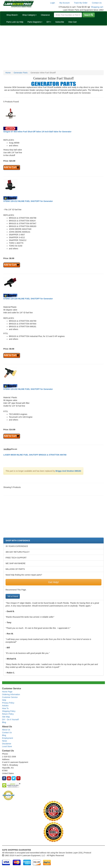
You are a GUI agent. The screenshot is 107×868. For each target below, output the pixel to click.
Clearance (45, 15)
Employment (8, 738)
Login (53, 3)
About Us (6, 730)
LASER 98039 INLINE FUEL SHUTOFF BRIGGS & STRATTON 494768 (35, 455)
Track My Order (81, 3)
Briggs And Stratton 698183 (68, 471)
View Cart (72, 22)
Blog (4, 722)
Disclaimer (7, 744)
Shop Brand (12, 15)
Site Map (6, 717)
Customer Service (10, 697)
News (5, 741)
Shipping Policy (9, 711)
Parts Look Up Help (15, 22)
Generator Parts (21, 73)
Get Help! (53, 582)
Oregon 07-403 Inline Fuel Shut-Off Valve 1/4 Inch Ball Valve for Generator (37, 132)
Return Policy (8, 714)
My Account (65, 3)
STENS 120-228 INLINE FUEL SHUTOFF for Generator (28, 299)
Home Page (7, 692)
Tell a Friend (13, 596)
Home (8, 73)
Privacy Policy (8, 703)
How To (5, 708)
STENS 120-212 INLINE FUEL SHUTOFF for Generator (28, 201)
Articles (5, 706)
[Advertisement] (53, 48)
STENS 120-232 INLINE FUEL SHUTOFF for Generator (28, 389)
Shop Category (29, 15)
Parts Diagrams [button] (35, 22)
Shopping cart (97, 7)
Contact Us (97, 3)
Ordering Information (11, 694)
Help (4, 700)
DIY (49, 22)
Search (89, 15)
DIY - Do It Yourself (10, 720)
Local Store (7, 746)
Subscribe (60, 22)
